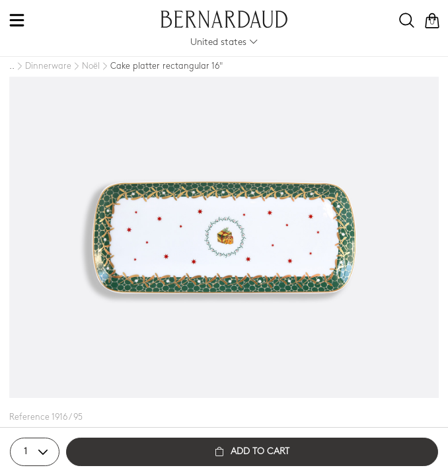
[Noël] (86, 67)
